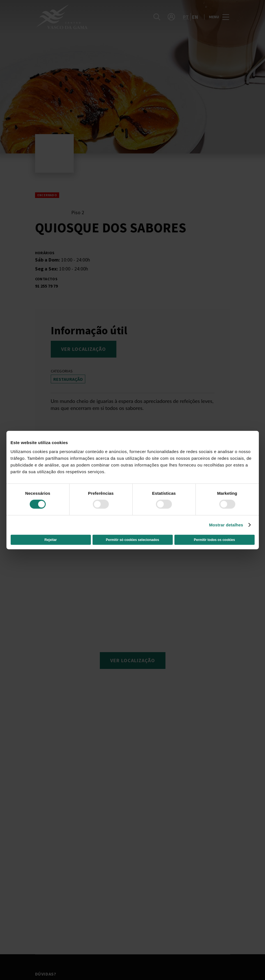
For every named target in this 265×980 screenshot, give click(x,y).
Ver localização (84, 349)
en (195, 17)
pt (186, 17)
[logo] (84, 17)
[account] (171, 17)
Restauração (68, 379)
